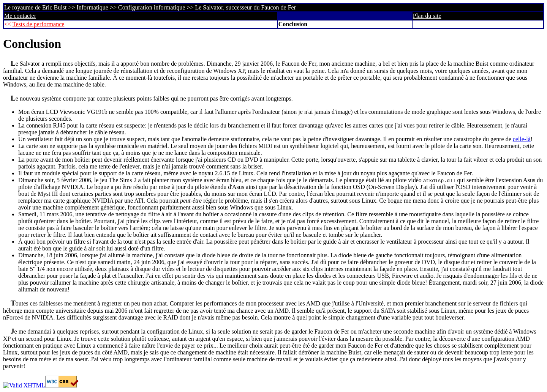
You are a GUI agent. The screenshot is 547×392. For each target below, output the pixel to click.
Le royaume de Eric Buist (35, 7)
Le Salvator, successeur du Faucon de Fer (245, 7)
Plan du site (427, 16)
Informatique (92, 7)
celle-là (522, 139)
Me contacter (20, 16)
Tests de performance (39, 24)
